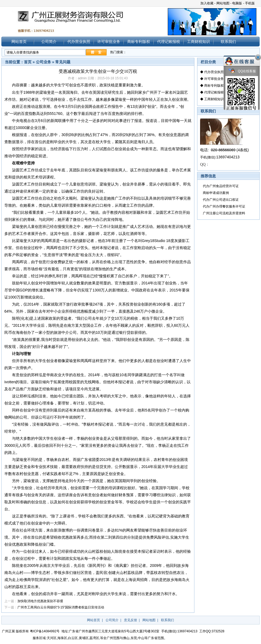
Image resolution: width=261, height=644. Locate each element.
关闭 (258, 57)
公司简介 (49, 42)
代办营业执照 (79, 42)
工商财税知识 (198, 42)
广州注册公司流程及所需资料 (224, 213)
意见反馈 (130, 620)
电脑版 (237, 3)
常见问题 (63, 62)
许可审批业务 (109, 42)
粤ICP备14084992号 (45, 631)
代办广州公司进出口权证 (221, 200)
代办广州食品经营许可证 (221, 186)
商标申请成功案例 (216, 193)
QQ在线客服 (242, 71)
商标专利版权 (139, 42)
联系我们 (228, 42)
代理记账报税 (169, 42)
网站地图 (223, 3)
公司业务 (43, 62)
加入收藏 (207, 3)
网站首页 (19, 42)
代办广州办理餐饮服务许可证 (224, 206)
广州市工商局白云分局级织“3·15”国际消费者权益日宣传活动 (61, 607)
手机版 (250, 3)
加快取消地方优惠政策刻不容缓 (40, 601)
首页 (28, 62)
